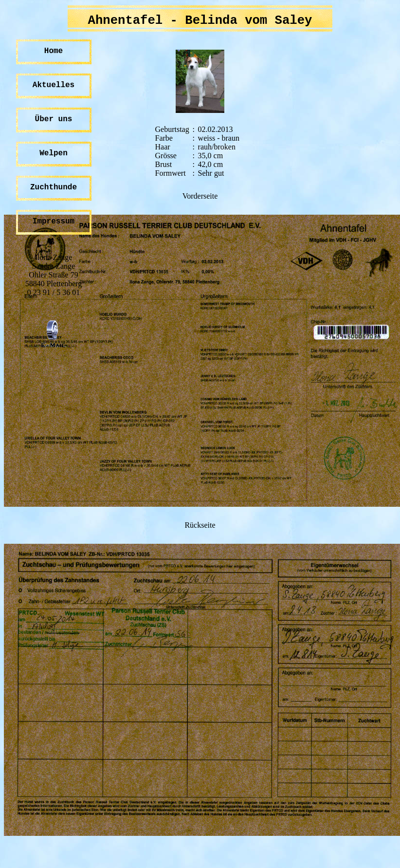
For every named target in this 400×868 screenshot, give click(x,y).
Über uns (54, 119)
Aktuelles (54, 85)
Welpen (54, 153)
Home (54, 51)
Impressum (54, 222)
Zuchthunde (54, 187)
